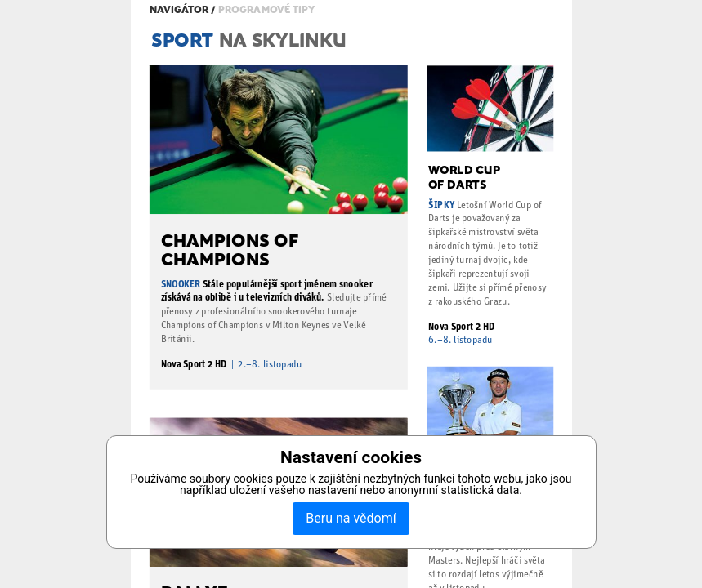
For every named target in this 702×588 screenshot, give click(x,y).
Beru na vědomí (351, 518)
